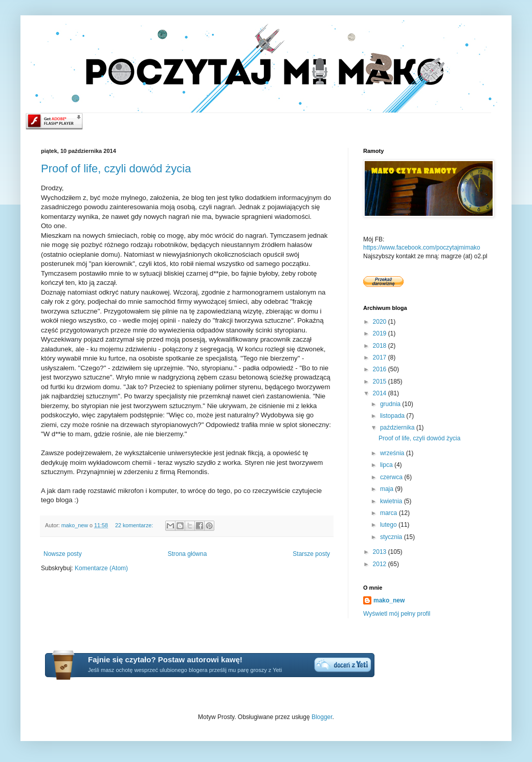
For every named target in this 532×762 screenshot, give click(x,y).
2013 (381, 552)
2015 (381, 382)
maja (387, 489)
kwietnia (392, 501)
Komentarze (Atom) (101, 568)
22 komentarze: (135, 525)
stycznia (392, 537)
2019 (381, 333)
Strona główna (187, 554)
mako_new (389, 600)
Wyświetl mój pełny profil (397, 614)
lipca (387, 465)
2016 (381, 369)
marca (390, 513)
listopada (393, 416)
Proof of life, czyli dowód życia (116, 169)
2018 (381, 346)
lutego (389, 525)
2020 (381, 322)
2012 (381, 564)
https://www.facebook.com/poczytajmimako (422, 248)
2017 (381, 357)
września (393, 453)
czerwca (392, 477)
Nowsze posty (63, 554)
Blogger (322, 717)
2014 (381, 393)
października (398, 428)
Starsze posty (311, 554)
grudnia (391, 404)
